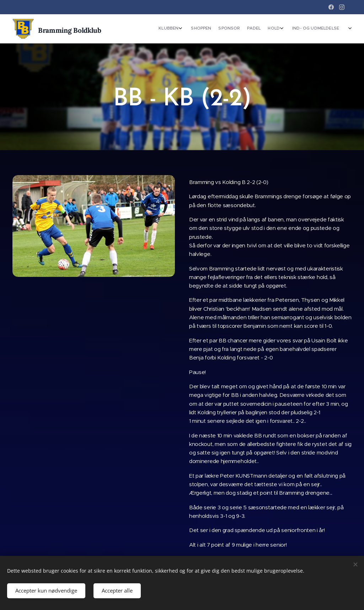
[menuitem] (284, 29)
